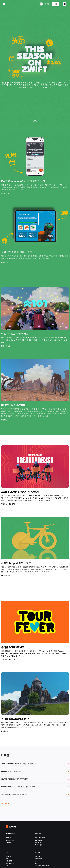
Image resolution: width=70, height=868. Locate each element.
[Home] (4, 4)
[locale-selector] (41, 4)
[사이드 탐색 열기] (65, 4)
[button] (35, 764)
